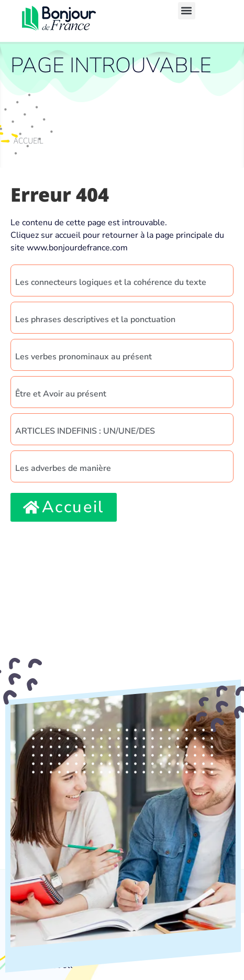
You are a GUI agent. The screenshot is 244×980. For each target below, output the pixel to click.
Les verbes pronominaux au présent (84, 357)
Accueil (29, 140)
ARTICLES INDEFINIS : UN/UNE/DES (85, 431)
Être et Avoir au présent (61, 394)
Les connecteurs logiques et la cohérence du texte (111, 282)
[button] (187, 11)
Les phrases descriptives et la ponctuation (95, 320)
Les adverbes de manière (63, 468)
